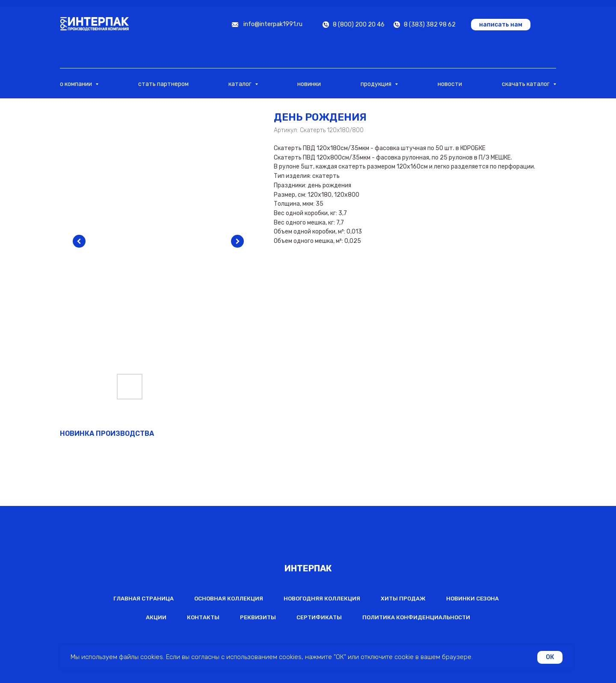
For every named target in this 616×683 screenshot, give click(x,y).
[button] (501, 25)
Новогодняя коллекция (322, 599)
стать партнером (163, 84)
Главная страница (144, 599)
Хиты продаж (403, 599)
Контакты (203, 617)
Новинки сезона (472, 599)
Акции (156, 617)
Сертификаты (319, 617)
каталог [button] (241, 84)
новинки (309, 84)
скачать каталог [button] (526, 84)
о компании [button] (77, 84)
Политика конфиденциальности (416, 617)
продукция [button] (377, 84)
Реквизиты (258, 617)
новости (450, 84)
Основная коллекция (229, 599)
